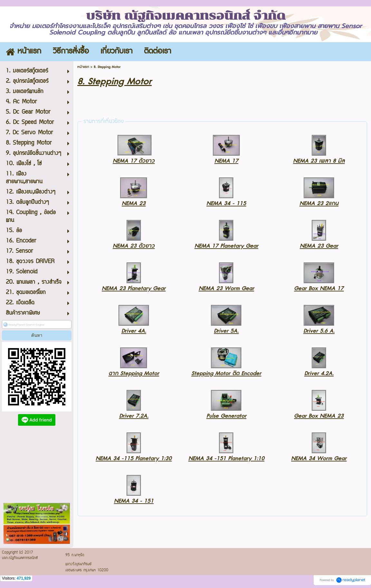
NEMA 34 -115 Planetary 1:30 (134, 458)
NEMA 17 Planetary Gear (226, 246)
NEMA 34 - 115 (226, 203)
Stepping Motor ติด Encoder (226, 373)
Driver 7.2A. (134, 416)
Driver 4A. (134, 331)
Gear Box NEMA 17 (319, 288)
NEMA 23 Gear (319, 246)
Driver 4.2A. (319, 373)
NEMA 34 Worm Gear (319, 458)
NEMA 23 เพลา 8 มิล (319, 161)
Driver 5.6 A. (319, 331)
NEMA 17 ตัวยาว (134, 161)
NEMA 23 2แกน (319, 203)
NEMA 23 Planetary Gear (134, 288)
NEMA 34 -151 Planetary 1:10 (226, 458)
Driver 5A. (226, 331)
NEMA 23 (134, 203)
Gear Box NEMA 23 (319, 416)
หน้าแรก (83, 67)
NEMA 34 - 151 (134, 501)
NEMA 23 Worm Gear (226, 288)
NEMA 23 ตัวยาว (134, 246)
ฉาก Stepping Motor (134, 373)
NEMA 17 (226, 161)
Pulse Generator (226, 416)
